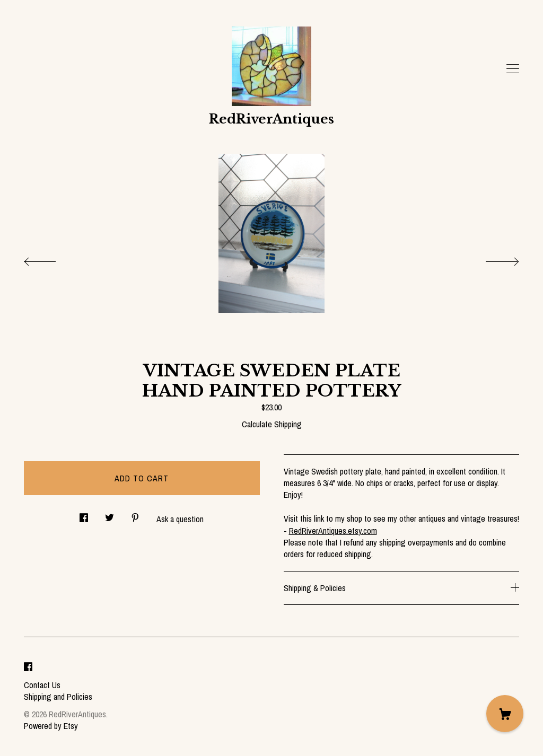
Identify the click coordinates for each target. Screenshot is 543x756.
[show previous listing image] (50, 259)
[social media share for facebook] (84, 515)
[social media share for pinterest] (135, 515)
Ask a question (180, 519)
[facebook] (28, 667)
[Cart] (505, 714)
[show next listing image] (493, 259)
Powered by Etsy (51, 726)
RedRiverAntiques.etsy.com (333, 531)
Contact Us (42, 685)
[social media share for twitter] (110, 515)
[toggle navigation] (513, 69)
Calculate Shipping (272, 424)
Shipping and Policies (58, 697)
